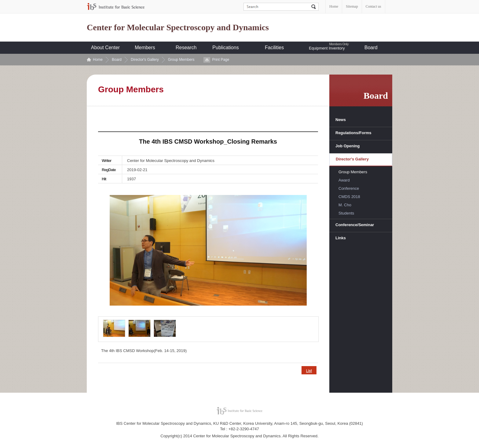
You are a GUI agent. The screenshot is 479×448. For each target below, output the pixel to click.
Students (346, 213)
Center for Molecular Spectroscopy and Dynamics (178, 28)
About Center (105, 48)
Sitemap (352, 6)
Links (341, 238)
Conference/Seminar (355, 225)
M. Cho (345, 205)
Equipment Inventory (327, 48)
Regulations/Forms (353, 133)
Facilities (274, 48)
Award (344, 180)
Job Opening (347, 146)
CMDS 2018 (349, 197)
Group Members (181, 60)
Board (371, 48)
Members (145, 48)
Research (186, 48)
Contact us (373, 6)
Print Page (221, 60)
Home (334, 6)
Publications (225, 48)
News (341, 120)
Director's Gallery (145, 60)
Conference (349, 188)
